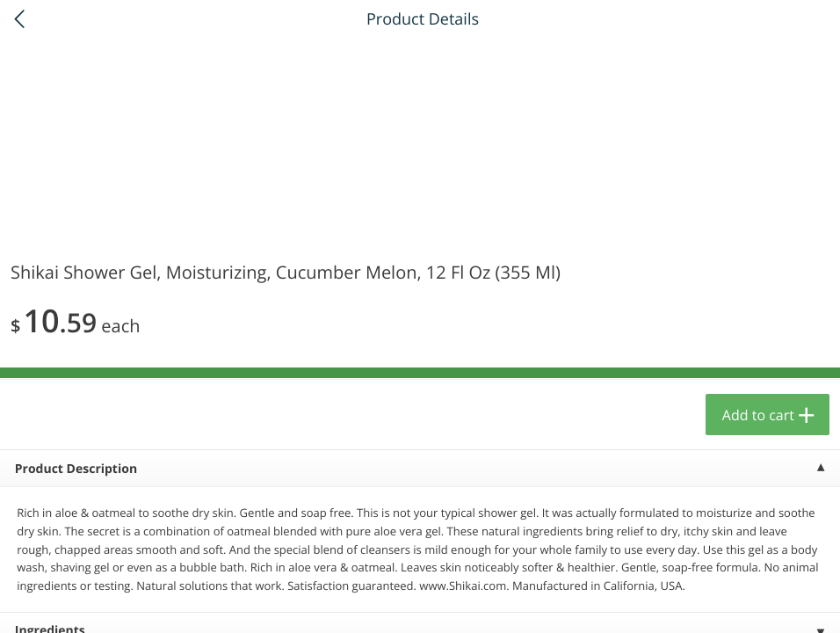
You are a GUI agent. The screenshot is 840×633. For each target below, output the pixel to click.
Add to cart (758, 415)
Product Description (76, 469)
